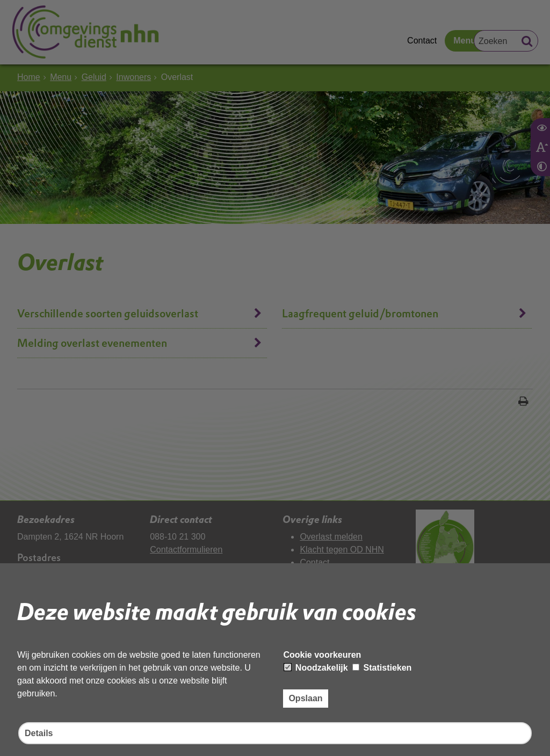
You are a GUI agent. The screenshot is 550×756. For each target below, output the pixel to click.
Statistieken (382, 668)
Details (39, 733)
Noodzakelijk (316, 668)
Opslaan (305, 698)
